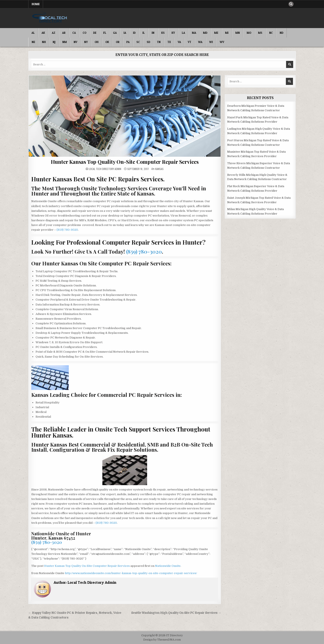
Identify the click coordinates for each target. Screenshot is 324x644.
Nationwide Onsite (168, 566)
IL (144, 33)
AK (43, 33)
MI (227, 33)
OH (97, 42)
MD (205, 33)
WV (222, 42)
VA (179, 42)
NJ (54, 42)
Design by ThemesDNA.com (162, 640)
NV (75, 42)
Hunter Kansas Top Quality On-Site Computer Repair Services (125, 162)
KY (173, 33)
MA (194, 33)
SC (138, 42)
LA (183, 33)
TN (159, 42)
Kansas (159, 169)
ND (281, 33)
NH (44, 42)
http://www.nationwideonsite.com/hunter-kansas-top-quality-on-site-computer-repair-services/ (131, 573)
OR (118, 42)
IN (153, 33)
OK (107, 42)
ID (134, 33)
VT (190, 42)
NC (271, 33)
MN (238, 33)
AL (33, 33)
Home (36, 4)
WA (200, 42)
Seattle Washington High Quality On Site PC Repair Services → (176, 613)
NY (86, 42)
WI (211, 42)
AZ (54, 33)
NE (33, 42)
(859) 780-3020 (67, 230)
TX (169, 42)
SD (148, 42)
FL (105, 33)
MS (260, 33)
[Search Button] (291, 4)
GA (115, 33)
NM (65, 42)
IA (125, 33)
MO (249, 33)
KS (163, 33)
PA (128, 42)
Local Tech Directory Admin (105, 169)
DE (95, 33)
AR (64, 33)
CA (74, 33)
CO (84, 33)
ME (216, 33)
